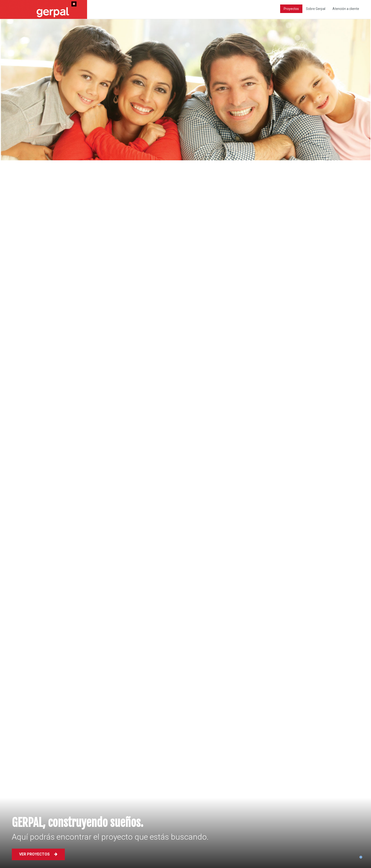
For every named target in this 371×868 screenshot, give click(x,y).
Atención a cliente (346, 9)
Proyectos (291, 9)
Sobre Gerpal (316, 9)
